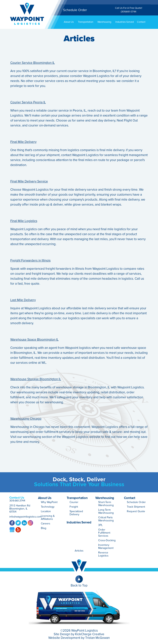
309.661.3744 (17, 501)
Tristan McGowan (97, 638)
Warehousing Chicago (26, 419)
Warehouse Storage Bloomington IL (36, 379)
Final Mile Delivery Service (29, 181)
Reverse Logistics (103, 554)
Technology (48, 507)
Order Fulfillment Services (104, 533)
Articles (79, 551)
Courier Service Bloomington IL (33, 63)
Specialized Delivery (76, 513)
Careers (46, 524)
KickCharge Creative (90, 634)
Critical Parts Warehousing (106, 519)
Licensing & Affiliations (48, 517)
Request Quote (136, 511)
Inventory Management (106, 546)
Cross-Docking (107, 540)
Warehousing (105, 498)
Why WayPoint (49, 502)
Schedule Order (75, 10)
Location (46, 511)
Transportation (77, 498)
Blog (44, 528)
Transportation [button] (87, 22)
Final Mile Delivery (23, 142)
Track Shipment (136, 507)
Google (12, 530)
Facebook (12, 523)
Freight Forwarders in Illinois (30, 260)
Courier (74, 502)
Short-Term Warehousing (106, 504)
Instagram (30, 523)
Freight (74, 507)
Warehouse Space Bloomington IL (34, 340)
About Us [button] (70, 22)
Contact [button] (143, 22)
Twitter (18, 523)
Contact (130, 498)
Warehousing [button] (106, 22)
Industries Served (125, 22)
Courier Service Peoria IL (28, 102)
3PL (100, 525)
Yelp (18, 530)
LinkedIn (24, 523)
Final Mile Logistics (24, 221)
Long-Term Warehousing (106, 511)
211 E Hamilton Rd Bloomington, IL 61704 (20, 509)
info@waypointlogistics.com (25, 517)
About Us (45, 498)
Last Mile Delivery (23, 300)
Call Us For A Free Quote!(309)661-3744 (129, 10)
